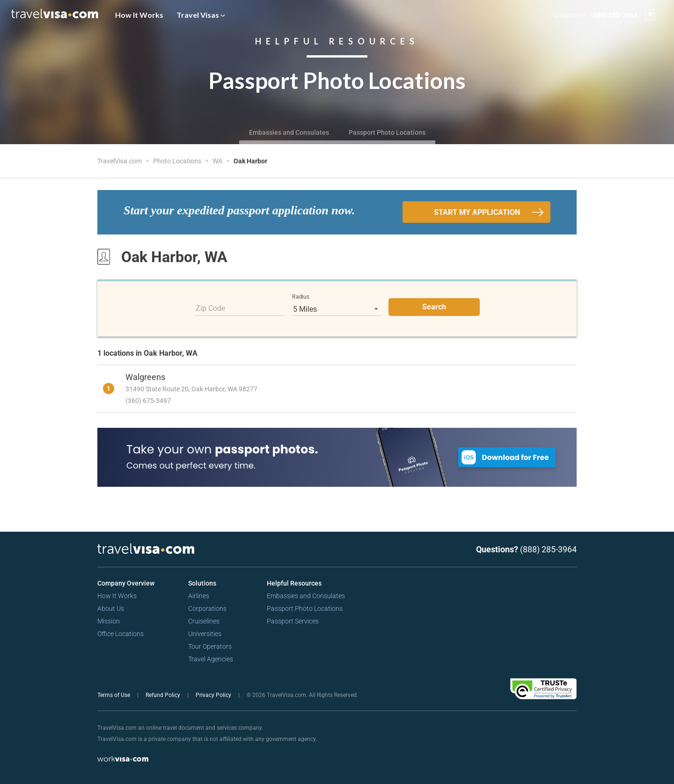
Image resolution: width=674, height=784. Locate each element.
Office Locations (121, 634)
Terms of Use (114, 695)
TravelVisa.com (120, 161)
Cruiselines (204, 621)
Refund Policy (164, 695)
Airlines (199, 596)
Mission (109, 621)
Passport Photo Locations (387, 132)
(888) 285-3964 (614, 15)
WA (218, 161)
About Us (111, 608)
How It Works (139, 15)
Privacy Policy (214, 695)
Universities (205, 634)
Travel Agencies (211, 659)
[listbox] (337, 309)
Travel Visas (201, 15)
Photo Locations (178, 161)
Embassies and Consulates (289, 132)
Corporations (207, 608)
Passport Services (293, 621)
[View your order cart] (650, 15)
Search (434, 307)
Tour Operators (210, 646)
